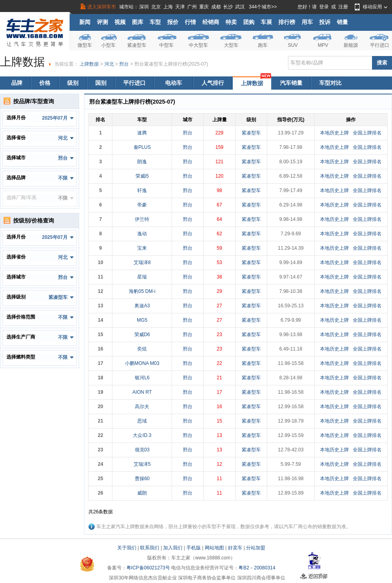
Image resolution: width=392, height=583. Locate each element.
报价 (173, 22)
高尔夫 (142, 407)
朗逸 (142, 162)
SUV (293, 45)
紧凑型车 (137, 45)
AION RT (142, 392)
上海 (168, 7)
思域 (142, 421)
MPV (323, 45)
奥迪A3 (142, 306)
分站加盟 (256, 548)
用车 (307, 22)
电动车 (174, 83)
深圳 (144, 7)
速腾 (142, 133)
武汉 (240, 7)
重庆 (204, 7)
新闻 (85, 22)
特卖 (231, 22)
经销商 (211, 22)
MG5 (142, 320)
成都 (216, 7)
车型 (155, 22)
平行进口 (380, 45)
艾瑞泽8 (142, 262)
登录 (324, 7)
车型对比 (330, 83)
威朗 (142, 493)
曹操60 (142, 479)
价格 (45, 83)
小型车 (108, 45)
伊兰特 (142, 219)
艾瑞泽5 (142, 464)
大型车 (231, 45)
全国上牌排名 (367, 133)
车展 (266, 22)
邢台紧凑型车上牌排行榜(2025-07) (171, 64)
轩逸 (142, 190)
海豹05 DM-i (142, 291)
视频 (120, 22)
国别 (101, 83)
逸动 (142, 234)
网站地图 (214, 548)
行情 (190, 22)
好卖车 (235, 548)
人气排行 (213, 83)
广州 (192, 7)
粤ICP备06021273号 (148, 568)
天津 (180, 7)
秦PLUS (142, 147)
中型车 (166, 45)
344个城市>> (263, 7)
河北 (109, 64)
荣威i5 (142, 176)
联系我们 (150, 548)
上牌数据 (89, 64)
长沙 (228, 7)
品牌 (17, 83)
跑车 (263, 45)
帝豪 (142, 205)
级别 (73, 83)
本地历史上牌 (334, 133)
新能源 (351, 45)
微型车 (85, 45)
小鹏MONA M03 (142, 363)
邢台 (124, 64)
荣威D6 (142, 335)
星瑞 (142, 277)
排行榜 (287, 22)
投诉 (325, 22)
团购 (249, 22)
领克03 (142, 450)
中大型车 (198, 45)
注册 (343, 7)
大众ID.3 (142, 435)
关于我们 (127, 548)
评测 (102, 22)
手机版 (194, 548)
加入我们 (173, 548)
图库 (138, 22)
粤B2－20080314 (257, 568)
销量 (342, 22)
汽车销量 (291, 83)
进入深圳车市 (102, 7)
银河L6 (142, 378)
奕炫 (142, 349)
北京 (156, 7)
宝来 (142, 248)
